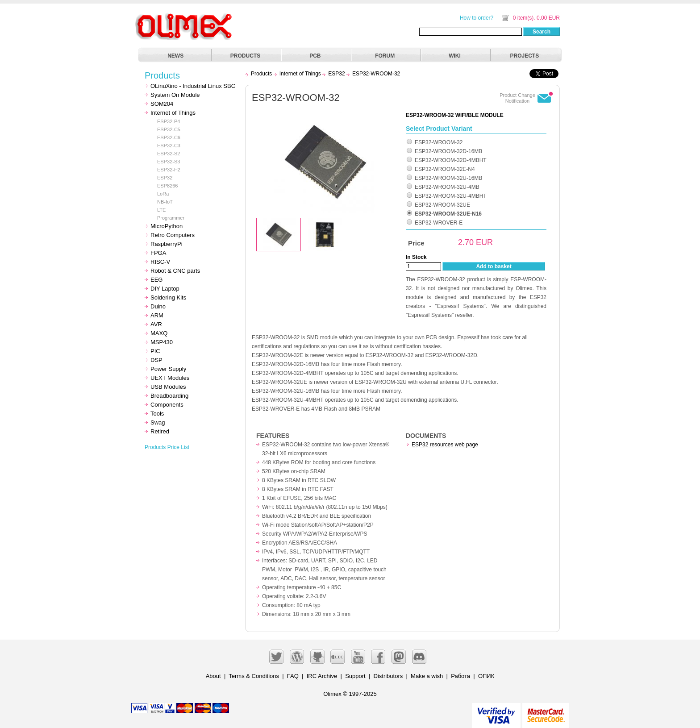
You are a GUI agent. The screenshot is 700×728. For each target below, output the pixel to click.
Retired (160, 431)
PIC (155, 351)
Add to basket (494, 266)
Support (355, 676)
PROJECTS (525, 56)
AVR (156, 324)
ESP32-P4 (169, 121)
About (213, 676)
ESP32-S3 (169, 162)
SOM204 (162, 104)
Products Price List (167, 447)
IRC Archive (322, 676)
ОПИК (486, 676)
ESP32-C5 (169, 129)
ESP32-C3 (169, 146)
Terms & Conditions (254, 676)
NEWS (175, 56)
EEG (156, 280)
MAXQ (159, 333)
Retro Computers (173, 235)
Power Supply (168, 369)
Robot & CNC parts (175, 271)
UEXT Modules (170, 378)
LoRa (163, 194)
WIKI (455, 56)
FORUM (385, 56)
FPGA (158, 253)
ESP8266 (167, 186)
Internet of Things (173, 113)
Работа (460, 676)
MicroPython (167, 226)
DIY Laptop (165, 289)
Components (167, 405)
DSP (156, 360)
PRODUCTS (245, 56)
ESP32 (165, 178)
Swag (158, 422)
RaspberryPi (167, 244)
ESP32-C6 (169, 137)
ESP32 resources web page (445, 445)
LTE (161, 210)
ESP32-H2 (169, 170)
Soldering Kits (168, 297)
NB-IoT (165, 202)
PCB (315, 56)
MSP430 (162, 342)
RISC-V (160, 262)
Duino (158, 306)
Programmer (171, 218)
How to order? (477, 18)
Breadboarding (169, 396)
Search (542, 32)
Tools (157, 414)
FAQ (293, 676)
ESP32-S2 (169, 154)
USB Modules (168, 387)
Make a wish (427, 676)
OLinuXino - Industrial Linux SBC (193, 86)
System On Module (175, 95)
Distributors (388, 676)
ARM (157, 315)
